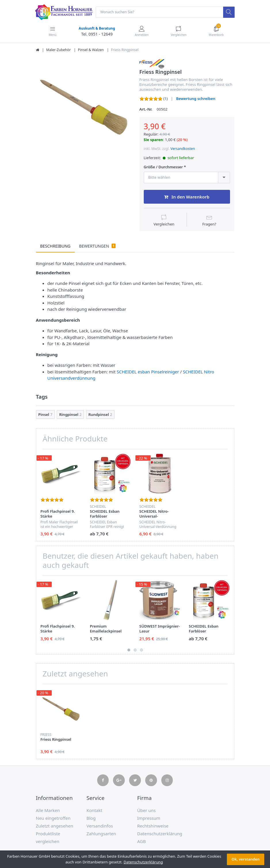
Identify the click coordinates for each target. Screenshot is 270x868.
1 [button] (129, 650)
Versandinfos (100, 826)
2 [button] (135, 650)
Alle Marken (48, 811)
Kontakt (94, 811)
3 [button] (141, 650)
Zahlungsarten (101, 834)
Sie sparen (153, 140)
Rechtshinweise (153, 826)
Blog (91, 818)
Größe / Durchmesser (163, 168)
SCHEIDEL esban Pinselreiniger (148, 372)
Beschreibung (55, 246)
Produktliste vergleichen (48, 838)
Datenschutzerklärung (160, 834)
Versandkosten (183, 149)
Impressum (149, 818)
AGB (141, 842)
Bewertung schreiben (196, 99)
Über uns (146, 811)
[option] (83, 107)
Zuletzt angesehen (55, 826)
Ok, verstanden (246, 859)
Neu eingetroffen (53, 818)
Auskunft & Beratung (97, 29)
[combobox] (187, 178)
